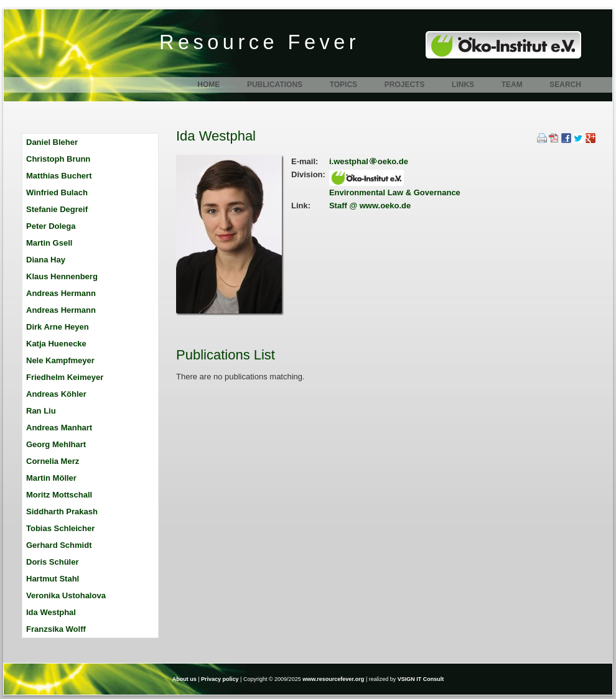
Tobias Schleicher (60, 528)
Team (512, 85)
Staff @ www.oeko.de (370, 206)
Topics (343, 85)
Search (565, 85)
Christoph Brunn (58, 159)
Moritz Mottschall (59, 495)
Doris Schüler (53, 562)
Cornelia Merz (53, 461)
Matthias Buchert (59, 176)
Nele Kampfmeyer (60, 360)
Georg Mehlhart (56, 444)
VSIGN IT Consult (421, 679)
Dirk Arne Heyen (58, 327)
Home (208, 85)
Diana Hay (46, 260)
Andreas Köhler (56, 394)
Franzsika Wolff (56, 629)
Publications (275, 85)
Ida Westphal (51, 612)
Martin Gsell (49, 243)
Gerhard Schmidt (59, 545)
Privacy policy (220, 679)
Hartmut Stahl (53, 579)
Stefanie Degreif (57, 209)
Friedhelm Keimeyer (65, 377)
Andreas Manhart (59, 428)
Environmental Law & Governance (395, 192)
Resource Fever (259, 42)
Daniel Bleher (52, 142)
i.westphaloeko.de (369, 161)
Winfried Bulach (57, 192)
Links (463, 85)
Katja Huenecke (56, 344)
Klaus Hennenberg (62, 276)
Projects (405, 85)
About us (184, 679)
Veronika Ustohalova (66, 595)
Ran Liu (41, 411)
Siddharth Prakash (62, 512)
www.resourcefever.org (333, 679)
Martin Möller (51, 478)
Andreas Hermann (61, 293)
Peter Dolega (51, 226)
